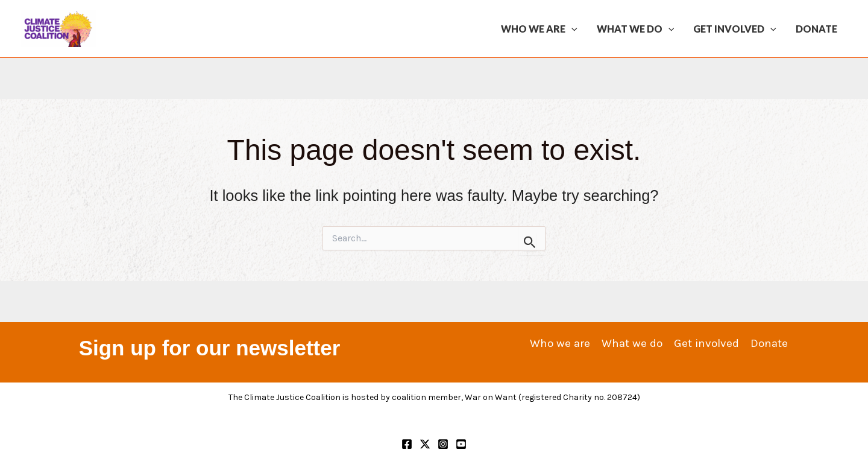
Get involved (735, 29)
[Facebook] (407, 444)
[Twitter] (425, 444)
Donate (816, 29)
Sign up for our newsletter (210, 348)
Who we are (539, 29)
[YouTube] (461, 444)
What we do (636, 29)
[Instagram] (443, 444)
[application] (571, 29)
